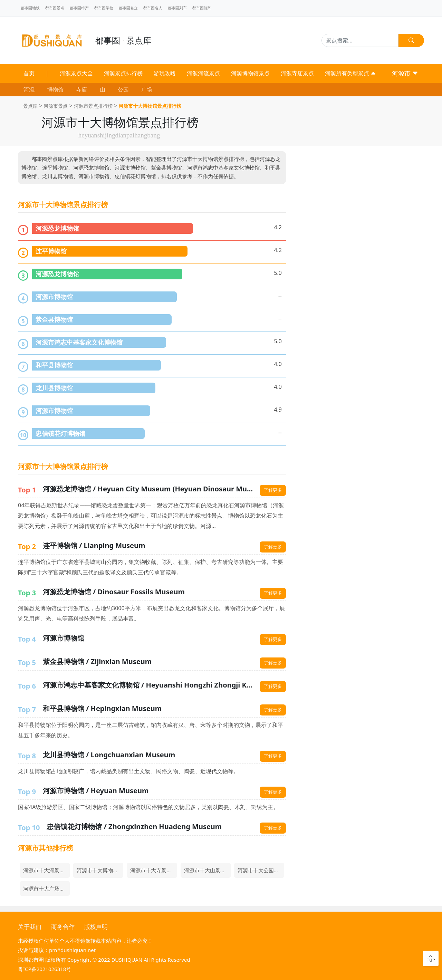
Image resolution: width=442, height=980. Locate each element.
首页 (29, 73)
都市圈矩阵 (202, 8)
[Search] (360, 40)
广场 (147, 89)
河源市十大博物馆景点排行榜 (150, 106)
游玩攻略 (165, 73)
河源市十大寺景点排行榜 (153, 870)
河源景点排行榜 (123, 73)
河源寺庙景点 (297, 73)
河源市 (405, 73)
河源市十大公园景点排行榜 (261, 870)
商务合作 (63, 927)
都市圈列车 (177, 8)
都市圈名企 (128, 8)
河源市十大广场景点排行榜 (46, 888)
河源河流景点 (203, 73)
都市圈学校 (104, 8)
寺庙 (81, 89)
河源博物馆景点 (250, 73)
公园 (123, 89)
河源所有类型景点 (350, 73)
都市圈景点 (55, 8)
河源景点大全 (76, 73)
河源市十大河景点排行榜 (46, 870)
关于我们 (30, 927)
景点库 (30, 106)
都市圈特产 (79, 8)
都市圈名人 (153, 8)
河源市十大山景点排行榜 (207, 870)
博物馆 (55, 89)
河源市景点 (56, 106)
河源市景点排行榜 (93, 106)
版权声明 (96, 927)
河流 (29, 89)
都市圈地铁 (30, 8)
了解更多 (273, 490)
